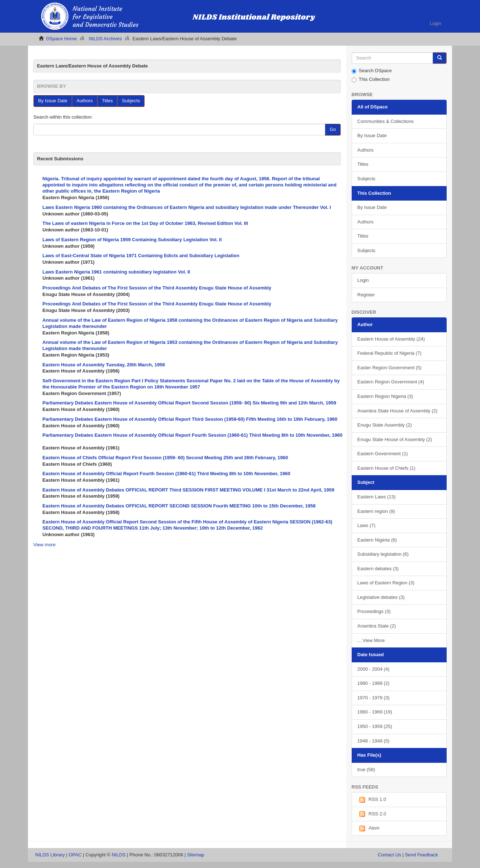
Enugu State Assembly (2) (385, 425)
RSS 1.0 (372, 800)
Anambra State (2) (377, 626)
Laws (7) (367, 525)
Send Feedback (421, 855)
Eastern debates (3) (378, 569)
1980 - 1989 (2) (374, 683)
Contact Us (389, 855)
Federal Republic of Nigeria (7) (390, 353)
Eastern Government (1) (383, 454)
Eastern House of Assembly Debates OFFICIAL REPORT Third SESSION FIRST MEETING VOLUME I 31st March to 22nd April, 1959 (188, 490)
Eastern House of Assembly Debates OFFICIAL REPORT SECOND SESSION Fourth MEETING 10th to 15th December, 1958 (179, 506)
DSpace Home (61, 39)
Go (333, 129)
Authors (85, 101)
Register (366, 295)
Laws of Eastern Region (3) (386, 583)
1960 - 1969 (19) (375, 712)
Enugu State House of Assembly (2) (395, 439)
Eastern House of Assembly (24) (391, 339)
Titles (107, 101)
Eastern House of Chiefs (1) (386, 468)
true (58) (366, 770)
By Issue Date (53, 101)
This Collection (371, 79)
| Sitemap (195, 855)
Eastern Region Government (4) (391, 382)
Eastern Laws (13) (377, 497)
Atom (369, 828)
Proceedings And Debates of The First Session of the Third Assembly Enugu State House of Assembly (157, 288)
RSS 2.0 (372, 814)
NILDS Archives (105, 39)
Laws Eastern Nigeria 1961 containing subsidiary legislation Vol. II (116, 272)
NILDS (119, 855)
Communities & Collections (386, 121)
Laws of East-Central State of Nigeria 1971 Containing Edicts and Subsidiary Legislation (141, 256)
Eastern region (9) (376, 511)
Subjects (131, 101)
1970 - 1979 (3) (374, 698)
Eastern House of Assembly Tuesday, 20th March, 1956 (104, 365)
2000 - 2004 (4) (374, 669)
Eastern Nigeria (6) (377, 540)
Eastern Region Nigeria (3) (385, 396)
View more (44, 545)
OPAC (75, 855)
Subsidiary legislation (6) (383, 554)
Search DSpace (372, 71)
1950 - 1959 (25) (375, 726)
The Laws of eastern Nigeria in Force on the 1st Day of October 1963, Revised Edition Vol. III (145, 223)
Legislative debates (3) (381, 597)
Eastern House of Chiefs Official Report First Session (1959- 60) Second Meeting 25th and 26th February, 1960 (165, 458)
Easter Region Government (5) (390, 368)
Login (363, 280)
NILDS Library (50, 855)
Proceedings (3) (374, 611)
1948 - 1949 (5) (374, 741)
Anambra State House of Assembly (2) (398, 411)
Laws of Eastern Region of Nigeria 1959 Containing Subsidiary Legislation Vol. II (132, 240)
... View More (371, 640)
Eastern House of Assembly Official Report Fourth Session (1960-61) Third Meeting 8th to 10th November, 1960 (166, 474)
